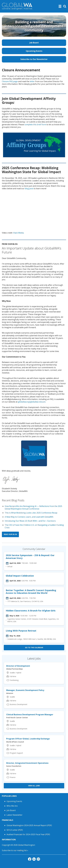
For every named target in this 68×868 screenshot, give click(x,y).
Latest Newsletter (15, 815)
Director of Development (18, 666)
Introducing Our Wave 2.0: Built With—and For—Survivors (30, 521)
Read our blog (10, 534)
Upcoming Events (34, 51)
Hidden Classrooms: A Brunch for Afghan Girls (31, 611)
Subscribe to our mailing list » (15, 850)
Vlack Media (18, 233)
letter (32, 81)
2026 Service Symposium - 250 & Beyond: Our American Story (30, 557)
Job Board (34, 43)
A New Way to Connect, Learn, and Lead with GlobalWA (29, 517)
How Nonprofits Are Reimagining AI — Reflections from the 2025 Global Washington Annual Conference (33, 507)
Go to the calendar (34, 648)
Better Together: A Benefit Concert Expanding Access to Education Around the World (31, 592)
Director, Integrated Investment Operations (27, 763)
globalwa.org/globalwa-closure (32, 402)
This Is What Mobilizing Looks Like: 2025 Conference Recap (31, 513)
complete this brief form (35, 124)
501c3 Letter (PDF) (15, 830)
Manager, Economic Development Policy (25, 690)
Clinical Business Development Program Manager (30, 715)
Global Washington (27, 845)
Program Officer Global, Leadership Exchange (28, 739)
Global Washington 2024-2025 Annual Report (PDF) (29, 825)
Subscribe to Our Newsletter (34, 59)
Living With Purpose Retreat (21, 631)
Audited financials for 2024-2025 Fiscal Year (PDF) (28, 834)
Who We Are (12, 806)
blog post (29, 188)
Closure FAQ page (10, 81)
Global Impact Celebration (20, 576)
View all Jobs (34, 786)
